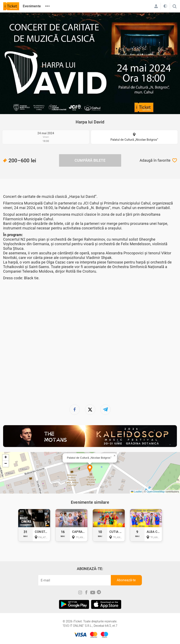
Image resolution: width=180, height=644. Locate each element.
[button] (90, 469)
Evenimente (32, 6)
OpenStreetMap (156, 492)
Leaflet (136, 492)
